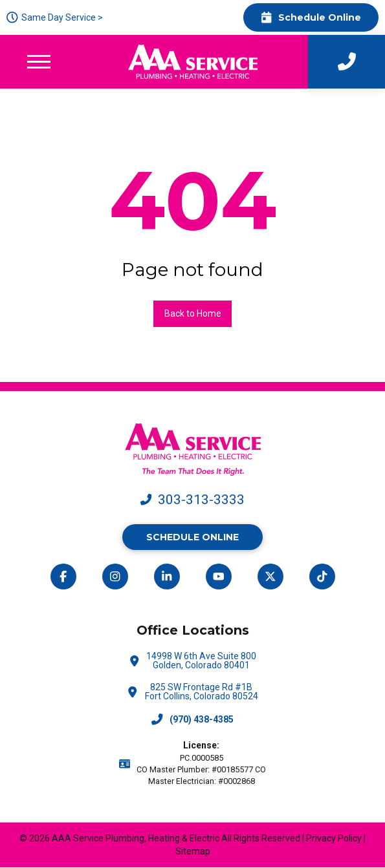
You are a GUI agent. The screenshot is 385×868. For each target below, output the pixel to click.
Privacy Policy (334, 838)
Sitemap (193, 851)
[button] (39, 61)
